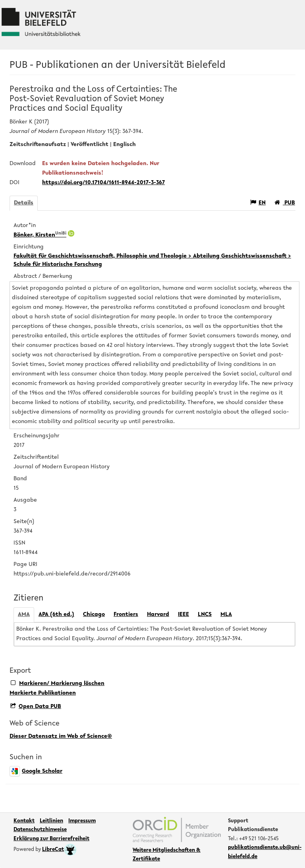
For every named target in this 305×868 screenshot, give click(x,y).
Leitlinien (51, 821)
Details (24, 203)
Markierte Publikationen (43, 693)
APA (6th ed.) (56, 615)
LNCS (205, 615)
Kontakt (24, 821)
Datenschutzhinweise (40, 830)
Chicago (94, 615)
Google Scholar (36, 771)
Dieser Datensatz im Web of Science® (61, 736)
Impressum (82, 821)
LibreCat (59, 850)
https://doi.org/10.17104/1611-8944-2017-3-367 (103, 183)
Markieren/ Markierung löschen (58, 683)
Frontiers (126, 615)
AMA (24, 615)
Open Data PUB (36, 707)
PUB (285, 203)
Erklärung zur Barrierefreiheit (51, 839)
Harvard (158, 615)
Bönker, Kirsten (40, 235)
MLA (226, 615)
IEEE (183, 615)
